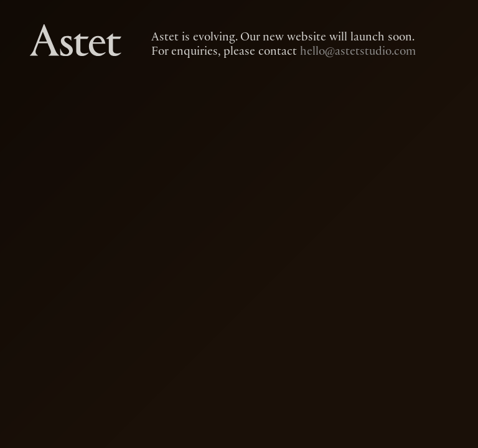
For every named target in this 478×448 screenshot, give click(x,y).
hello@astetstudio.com (358, 51)
